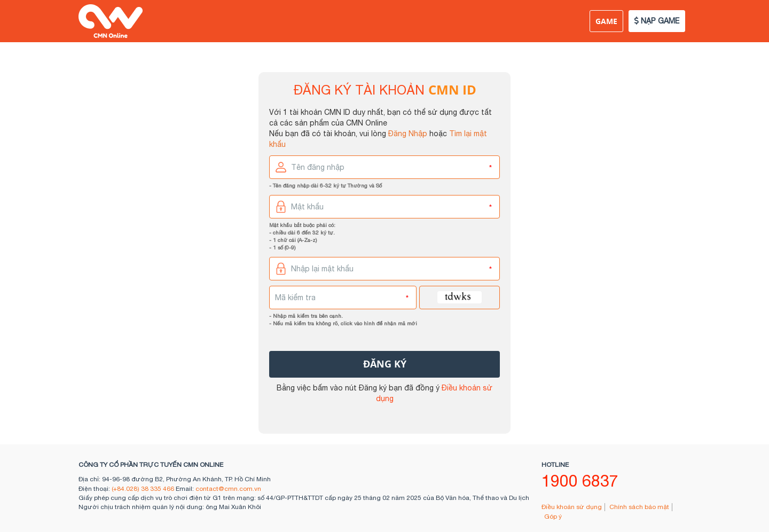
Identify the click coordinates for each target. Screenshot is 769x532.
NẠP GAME (657, 21)
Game (606, 21)
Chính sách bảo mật (639, 507)
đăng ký (385, 364)
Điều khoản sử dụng (572, 507)
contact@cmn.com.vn (228, 489)
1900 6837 (580, 480)
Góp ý (553, 517)
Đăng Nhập (408, 134)
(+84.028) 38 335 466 (143, 489)
